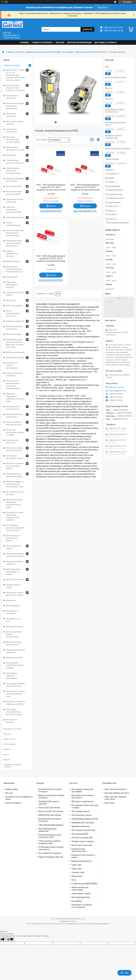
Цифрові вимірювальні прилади (12, 254)
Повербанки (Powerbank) (11, 130)
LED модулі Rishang (14, 626)
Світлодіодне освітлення (12, 97)
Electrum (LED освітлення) (51, 811)
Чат (124, 973)
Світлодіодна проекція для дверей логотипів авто (15, 528)
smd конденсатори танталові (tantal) (14, 449)
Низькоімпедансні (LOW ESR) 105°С (91, 52)
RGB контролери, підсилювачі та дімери (13, 572)
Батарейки (77, 901)
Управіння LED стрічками (83, 823)
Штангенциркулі (13, 606)
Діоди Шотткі (12, 277)
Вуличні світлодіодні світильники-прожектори (15, 106)
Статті (6, 754)
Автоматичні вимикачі (11, 721)
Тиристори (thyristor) (15, 217)
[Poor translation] (10, 939)
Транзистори (78, 872)
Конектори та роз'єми (82, 845)
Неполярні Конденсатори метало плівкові (13, 140)
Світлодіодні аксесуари (12, 612)
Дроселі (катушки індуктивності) (14, 643)
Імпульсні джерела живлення (14, 563)
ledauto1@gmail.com (117, 391)
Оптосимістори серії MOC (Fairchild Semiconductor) (15, 233)
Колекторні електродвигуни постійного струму (14, 712)
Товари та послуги (42, 42)
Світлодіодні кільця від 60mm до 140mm (15, 594)
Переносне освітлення (11, 115)
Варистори (11, 300)
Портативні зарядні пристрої (15, 123)
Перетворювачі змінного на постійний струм (13, 171)
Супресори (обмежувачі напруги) (11, 285)
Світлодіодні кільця (80, 811)
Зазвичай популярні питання (12, 766)
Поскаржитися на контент (76, 924)
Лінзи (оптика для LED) (82, 838)
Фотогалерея (9, 744)
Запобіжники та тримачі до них (13, 408)
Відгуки (7, 760)
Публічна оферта (14, 803)
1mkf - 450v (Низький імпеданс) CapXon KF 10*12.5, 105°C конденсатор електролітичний (51, 259)
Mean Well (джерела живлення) (48, 830)
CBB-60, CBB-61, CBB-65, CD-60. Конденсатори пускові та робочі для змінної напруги (15, 75)
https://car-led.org (116, 387)
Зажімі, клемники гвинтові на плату (14, 423)
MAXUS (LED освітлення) (50, 815)
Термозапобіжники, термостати (15, 416)
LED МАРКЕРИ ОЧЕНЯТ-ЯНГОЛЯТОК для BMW (15, 665)
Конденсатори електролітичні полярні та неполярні (50, 52)
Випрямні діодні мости (82, 861)
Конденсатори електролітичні (79, 850)
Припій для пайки (14, 334)
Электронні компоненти (116, 789)
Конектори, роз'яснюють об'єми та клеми (15, 432)
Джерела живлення (81, 826)
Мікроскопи (11, 600)
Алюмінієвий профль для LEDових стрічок (15, 555)
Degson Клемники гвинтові (51, 857)
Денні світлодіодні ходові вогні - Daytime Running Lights (14, 503)
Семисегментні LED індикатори (14, 201)
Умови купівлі (12, 789)
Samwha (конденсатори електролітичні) (50, 836)
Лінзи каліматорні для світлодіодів (14, 193)
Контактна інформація (79, 42)
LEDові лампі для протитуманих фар (14, 475)
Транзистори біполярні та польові (15, 149)
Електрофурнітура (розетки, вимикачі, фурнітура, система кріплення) (15, 343)
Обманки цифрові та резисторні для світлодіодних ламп (15, 484)
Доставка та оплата (106, 42)
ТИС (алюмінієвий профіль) (51, 825)
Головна (24, 42)
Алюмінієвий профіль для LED (85, 819)
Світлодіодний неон (15, 579)
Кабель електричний (15, 352)
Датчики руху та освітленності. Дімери (13, 538)
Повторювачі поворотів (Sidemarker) (12, 676)
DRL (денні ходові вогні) (82, 802)
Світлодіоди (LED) (14, 186)
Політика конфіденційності (99, 924)
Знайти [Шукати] (86, 29)
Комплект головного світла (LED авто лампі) (15, 466)
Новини (7, 749)
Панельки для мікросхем (12, 441)
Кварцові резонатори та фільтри (15, 651)
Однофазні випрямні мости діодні (15, 180)
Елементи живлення (15, 321)
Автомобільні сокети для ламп (15, 493)
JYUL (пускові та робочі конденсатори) (50, 842)
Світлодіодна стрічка (81, 815)
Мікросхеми (11, 155)
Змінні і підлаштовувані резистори (13, 313)
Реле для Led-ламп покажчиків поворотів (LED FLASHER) (15, 516)
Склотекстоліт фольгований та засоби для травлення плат (13, 385)
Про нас (60, 42)
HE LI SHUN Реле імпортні (50, 853)
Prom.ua (82, 919)
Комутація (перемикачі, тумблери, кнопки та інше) (15, 397)
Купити (53, 206)
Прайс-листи (9, 739)
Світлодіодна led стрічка (13, 547)
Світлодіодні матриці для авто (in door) (15, 685)
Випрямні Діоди (13, 261)
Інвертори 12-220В (14, 658)
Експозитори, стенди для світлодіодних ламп (15, 694)
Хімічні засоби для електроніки (14, 328)
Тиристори (77, 869)
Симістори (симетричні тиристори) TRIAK (14, 210)
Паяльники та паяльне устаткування (12, 365)
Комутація (109, 803)
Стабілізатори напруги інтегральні (15, 162)
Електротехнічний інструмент (14, 374)
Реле (74, 880)
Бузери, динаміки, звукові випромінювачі (14, 634)
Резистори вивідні (14, 306)
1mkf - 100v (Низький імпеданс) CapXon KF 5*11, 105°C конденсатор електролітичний (51, 187)
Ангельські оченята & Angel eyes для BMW (15, 703)
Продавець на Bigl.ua (68, 921)
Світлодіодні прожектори (83, 830)
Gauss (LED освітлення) (49, 808)
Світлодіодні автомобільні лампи (15, 457)
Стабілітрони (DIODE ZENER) (15, 294)
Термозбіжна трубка (15, 358)
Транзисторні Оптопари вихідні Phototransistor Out (14, 269)
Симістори (76, 865)
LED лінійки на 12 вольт (13, 620)
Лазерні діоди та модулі (13, 586)
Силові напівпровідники (13, 224)
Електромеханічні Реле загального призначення (14, 243)
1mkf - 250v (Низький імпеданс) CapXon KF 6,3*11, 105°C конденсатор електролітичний (85, 187)
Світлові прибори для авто (117, 793)
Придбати (102, 7)
